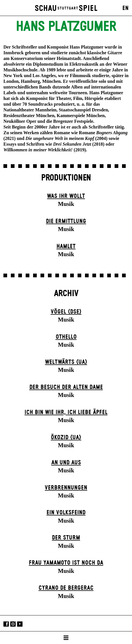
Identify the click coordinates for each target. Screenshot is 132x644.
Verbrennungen (66, 488)
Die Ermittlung (66, 221)
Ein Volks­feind (66, 513)
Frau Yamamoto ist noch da (66, 563)
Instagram (13, 624)
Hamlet (66, 246)
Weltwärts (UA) (66, 362)
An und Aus (66, 463)
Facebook (6, 624)
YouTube (20, 624)
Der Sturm (66, 538)
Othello (66, 337)
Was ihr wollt (66, 196)
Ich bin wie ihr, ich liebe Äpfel (66, 412)
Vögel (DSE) (66, 312)
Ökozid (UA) (66, 438)
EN (125, 8)
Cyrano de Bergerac (66, 588)
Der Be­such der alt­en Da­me (66, 387)
